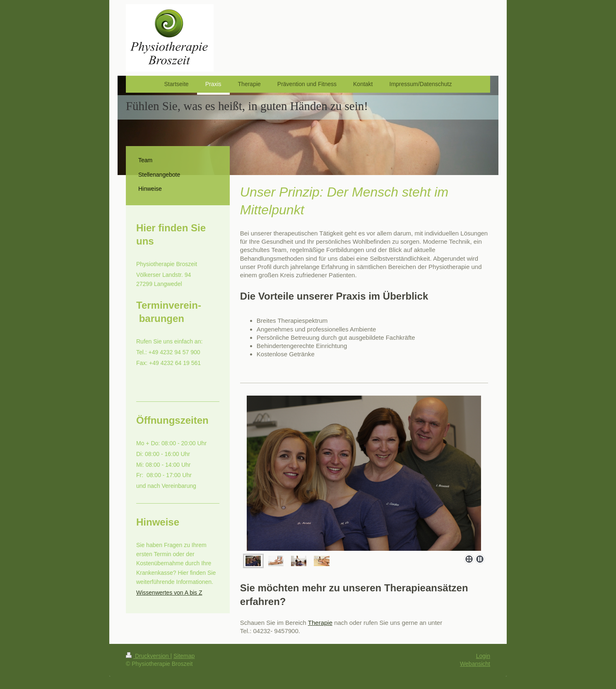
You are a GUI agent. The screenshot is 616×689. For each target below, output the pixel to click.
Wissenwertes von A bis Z (169, 593)
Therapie (320, 623)
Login (483, 656)
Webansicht (475, 664)
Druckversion (148, 656)
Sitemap (184, 656)
